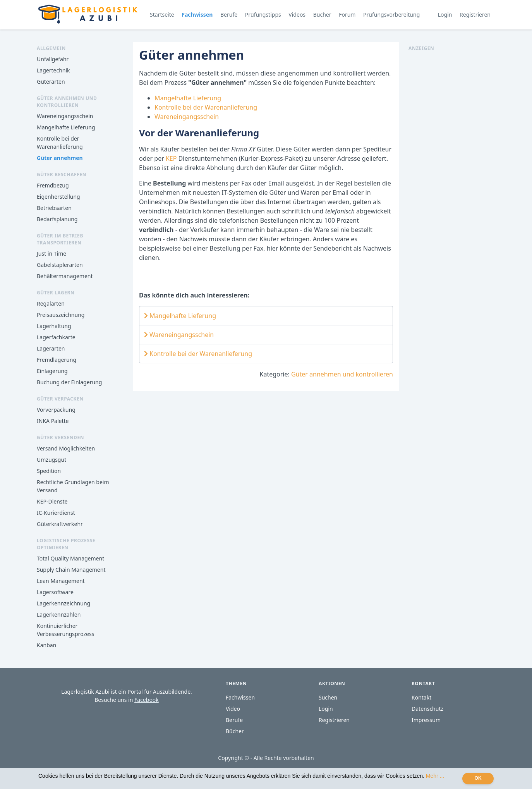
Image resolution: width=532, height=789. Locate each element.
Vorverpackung (56, 410)
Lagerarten (51, 348)
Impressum (426, 720)
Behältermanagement (65, 276)
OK (478, 778)
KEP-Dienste (52, 501)
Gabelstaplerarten (60, 265)
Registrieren (475, 15)
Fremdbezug (53, 185)
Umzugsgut (51, 460)
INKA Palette (53, 421)
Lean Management (61, 581)
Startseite (162, 15)
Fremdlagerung (57, 360)
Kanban (46, 645)
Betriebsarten (54, 208)
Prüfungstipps (263, 15)
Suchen (328, 697)
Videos (297, 15)
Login (445, 15)
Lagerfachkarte (56, 337)
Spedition (49, 471)
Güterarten (51, 82)
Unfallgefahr (53, 59)
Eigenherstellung (58, 197)
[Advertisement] (452, 168)
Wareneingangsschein (65, 116)
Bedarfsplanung (57, 219)
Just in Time (51, 254)
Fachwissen (197, 15)
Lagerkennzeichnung (63, 603)
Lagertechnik (53, 70)
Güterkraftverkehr (60, 524)
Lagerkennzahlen (59, 615)
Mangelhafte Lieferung (66, 127)
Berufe (229, 15)
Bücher (322, 15)
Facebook (147, 700)
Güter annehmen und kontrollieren (342, 374)
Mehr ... (435, 776)
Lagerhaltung (54, 326)
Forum (347, 15)
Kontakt (421, 697)
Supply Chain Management (71, 570)
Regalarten (51, 303)
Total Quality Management (70, 558)
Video (233, 709)
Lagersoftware (55, 592)
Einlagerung (52, 371)
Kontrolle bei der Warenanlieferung (206, 107)
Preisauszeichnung (61, 315)
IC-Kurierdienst (56, 513)
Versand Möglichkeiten (66, 448)
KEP (172, 158)
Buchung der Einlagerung (69, 382)
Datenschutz (427, 709)
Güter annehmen (60, 158)
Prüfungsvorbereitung (391, 15)
